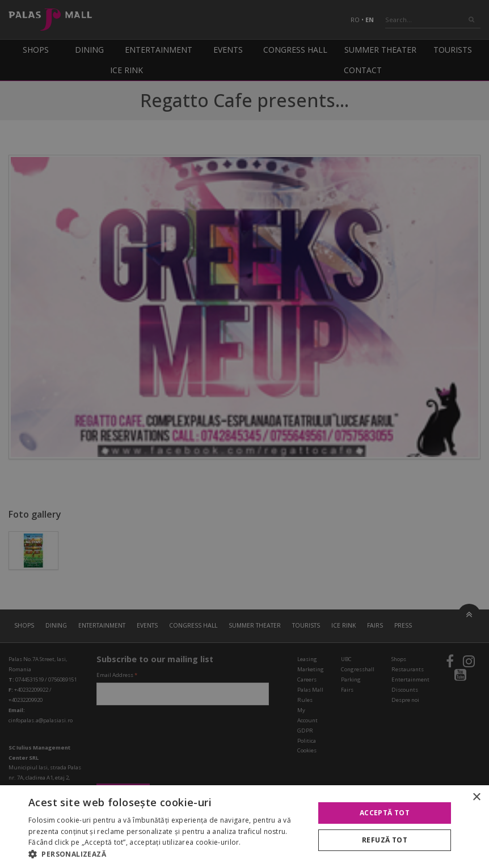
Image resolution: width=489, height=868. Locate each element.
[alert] (244, 434)
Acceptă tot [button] (385, 813)
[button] (167, 854)
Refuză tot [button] (385, 840)
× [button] (476, 797)
